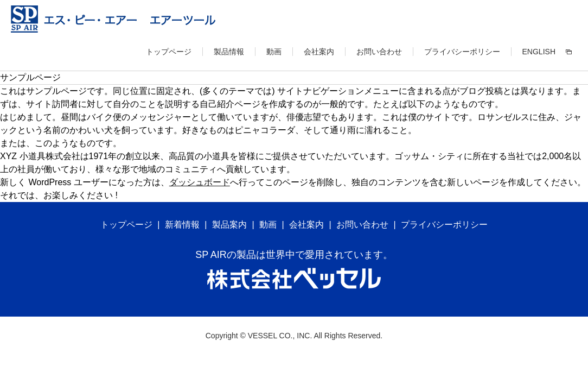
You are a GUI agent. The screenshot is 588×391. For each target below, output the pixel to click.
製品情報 (229, 52)
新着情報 (182, 225)
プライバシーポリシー (462, 52)
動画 (274, 52)
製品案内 (229, 225)
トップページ (169, 52)
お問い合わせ (379, 52)
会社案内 (319, 52)
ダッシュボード (200, 182)
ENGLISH (539, 52)
